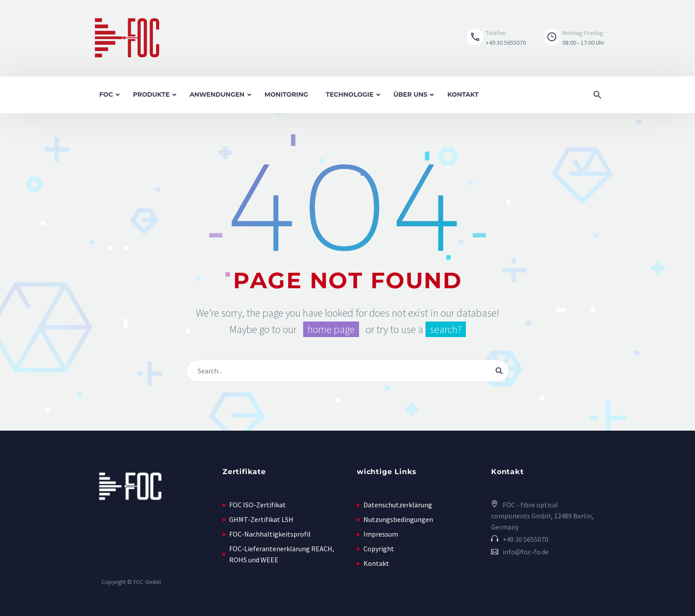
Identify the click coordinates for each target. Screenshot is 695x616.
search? (446, 329)
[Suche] (347, 371)
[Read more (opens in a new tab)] (496, 38)
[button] (567, 38)
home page (331, 329)
